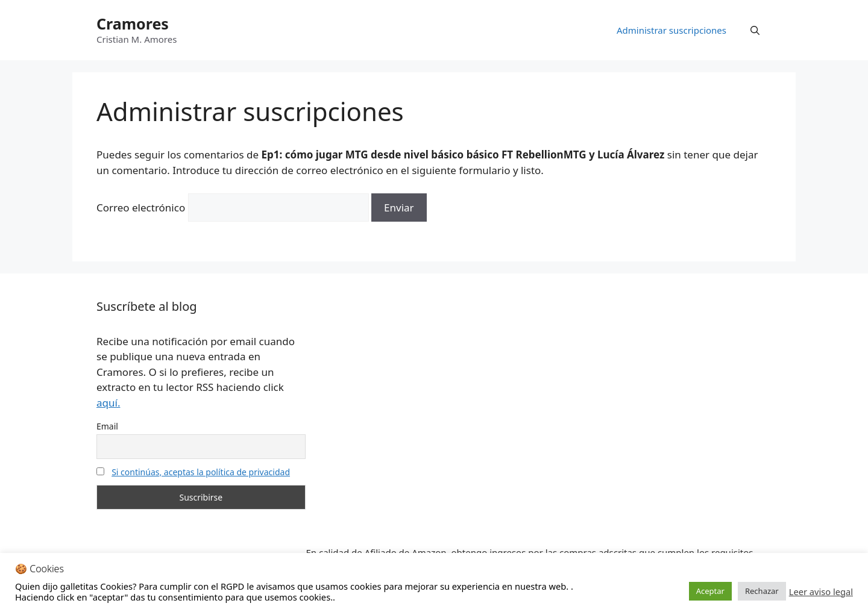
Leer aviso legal (821, 592)
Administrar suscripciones (671, 30)
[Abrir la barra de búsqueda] (755, 30)
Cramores (133, 23)
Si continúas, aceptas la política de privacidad (201, 472)
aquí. (108, 403)
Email (107, 426)
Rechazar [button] (762, 591)
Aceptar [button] (710, 591)
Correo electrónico (141, 208)
